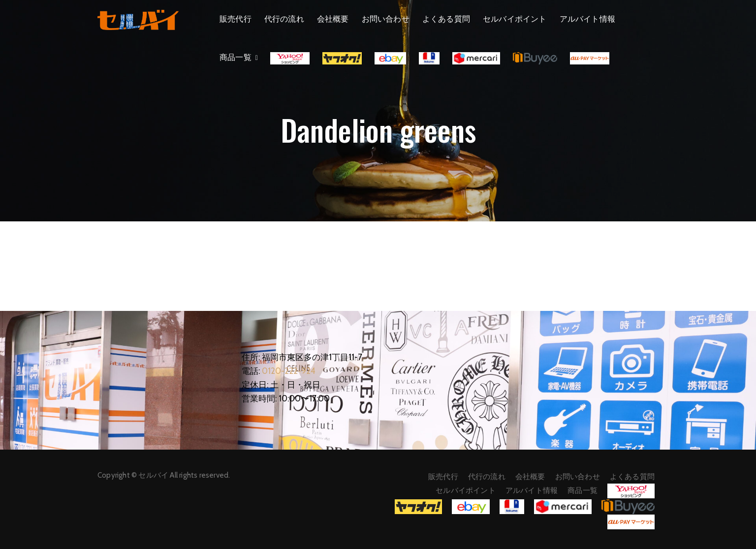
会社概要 (333, 19)
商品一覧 (236, 57)
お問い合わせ (386, 19)
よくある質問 (446, 19)
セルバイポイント (515, 19)
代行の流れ (284, 19)
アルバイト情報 (587, 19)
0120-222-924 (289, 371)
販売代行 (236, 19)
